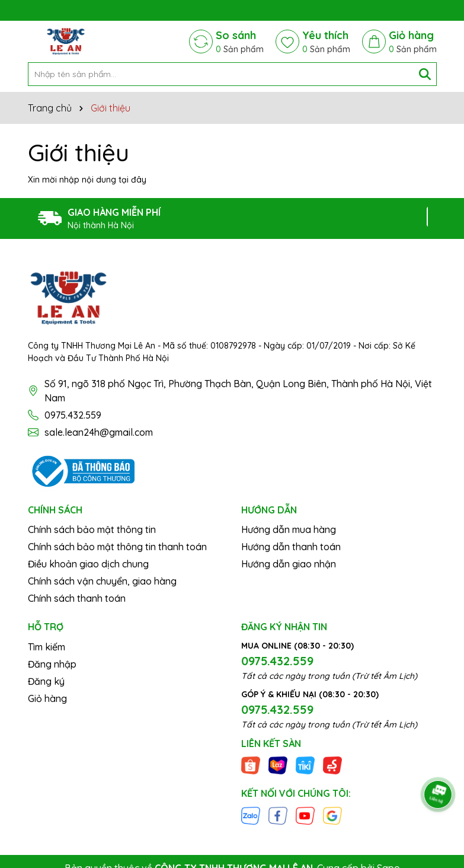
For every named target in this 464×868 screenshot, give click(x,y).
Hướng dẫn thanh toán (291, 547)
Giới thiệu (79, 152)
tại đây (132, 180)
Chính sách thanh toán (77, 598)
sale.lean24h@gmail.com (99, 432)
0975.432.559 (73, 415)
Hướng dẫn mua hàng (289, 529)
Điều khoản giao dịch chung (88, 564)
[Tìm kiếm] (425, 74)
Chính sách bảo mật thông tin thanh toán (117, 547)
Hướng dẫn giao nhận (289, 564)
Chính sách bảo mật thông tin (92, 529)
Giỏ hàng (47, 698)
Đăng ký (46, 681)
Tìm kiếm (47, 647)
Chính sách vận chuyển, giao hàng (102, 581)
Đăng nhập (52, 664)
